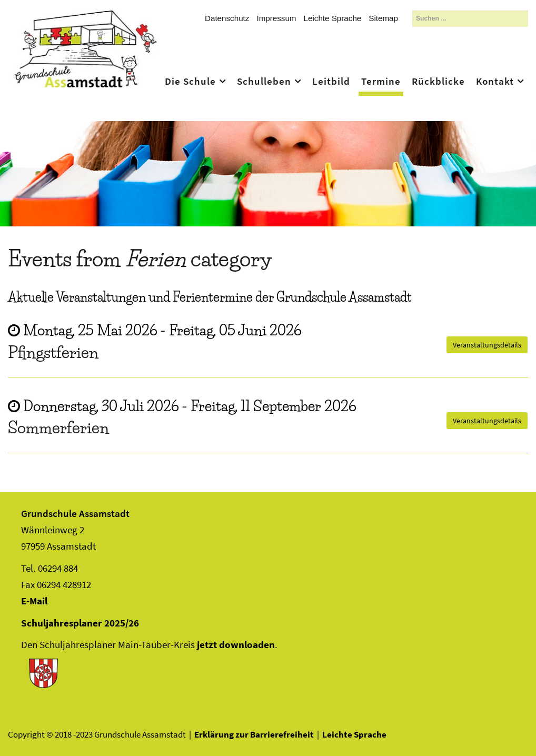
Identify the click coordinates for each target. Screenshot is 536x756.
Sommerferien (58, 427)
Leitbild (331, 81)
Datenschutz (227, 18)
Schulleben (264, 81)
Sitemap (383, 18)
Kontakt (495, 81)
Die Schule (190, 81)
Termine (381, 81)
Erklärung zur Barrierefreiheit (254, 734)
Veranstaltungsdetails (487, 345)
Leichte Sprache (333, 18)
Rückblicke (438, 81)
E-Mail (34, 601)
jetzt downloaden (236, 644)
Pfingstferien (53, 352)
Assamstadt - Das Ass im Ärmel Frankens (86, 64)
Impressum (276, 18)
